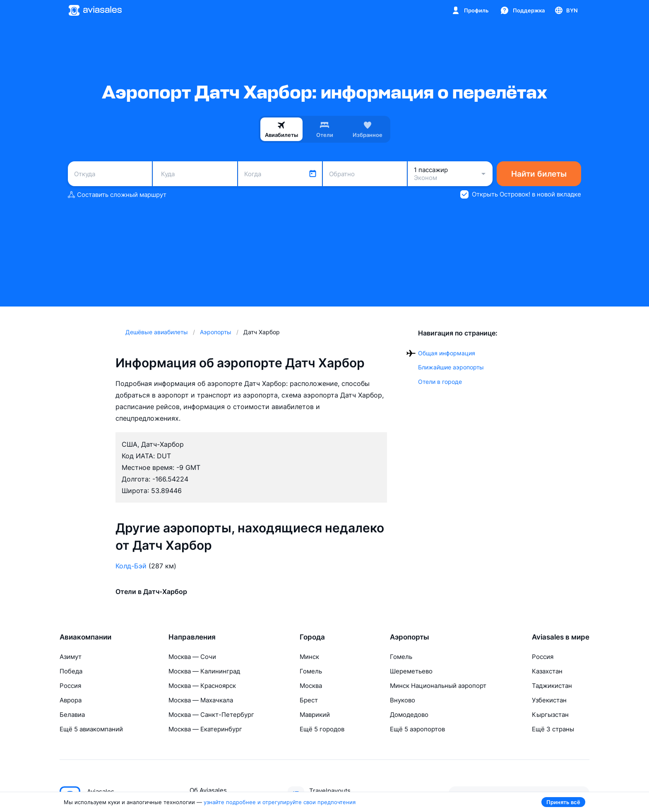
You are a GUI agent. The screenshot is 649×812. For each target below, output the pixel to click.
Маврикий (315, 715)
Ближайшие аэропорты (451, 367)
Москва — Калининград (204, 671)
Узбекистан (549, 700)
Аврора (71, 700)
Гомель (311, 671)
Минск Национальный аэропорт (438, 686)
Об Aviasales (208, 790)
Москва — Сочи (192, 657)
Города (312, 637)
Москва (311, 686)
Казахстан (547, 671)
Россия (70, 686)
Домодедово (409, 715)
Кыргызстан (550, 715)
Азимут (71, 657)
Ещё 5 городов (322, 729)
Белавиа (72, 715)
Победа (71, 671)
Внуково (403, 700)
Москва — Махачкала (201, 700)
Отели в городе (440, 382)
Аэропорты (410, 637)
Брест (309, 700)
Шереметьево (411, 671)
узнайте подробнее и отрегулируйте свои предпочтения (280, 802)
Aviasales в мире (561, 637)
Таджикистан (552, 686)
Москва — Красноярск (202, 686)
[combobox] (110, 174)
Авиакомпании (85, 637)
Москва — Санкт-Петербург (211, 715)
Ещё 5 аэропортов (417, 729)
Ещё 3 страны (553, 729)
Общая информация (447, 353)
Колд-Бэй (131, 566)
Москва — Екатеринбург (205, 729)
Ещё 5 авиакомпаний (91, 729)
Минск (309, 657)
